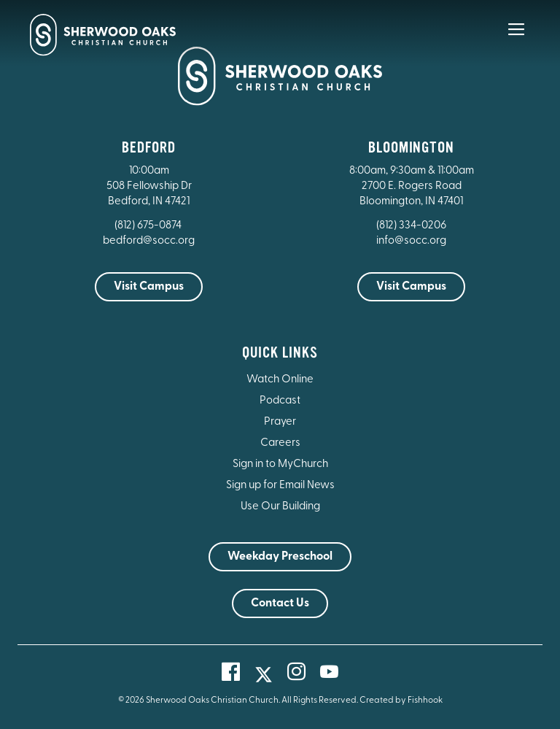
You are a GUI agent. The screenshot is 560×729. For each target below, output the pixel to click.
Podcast (280, 401)
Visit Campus (149, 287)
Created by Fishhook (401, 701)
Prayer (280, 422)
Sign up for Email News (280, 486)
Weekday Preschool (280, 557)
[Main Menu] (516, 39)
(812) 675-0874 (149, 226)
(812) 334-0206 (411, 226)
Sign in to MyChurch (280, 464)
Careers (280, 443)
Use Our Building (280, 507)
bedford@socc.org (149, 241)
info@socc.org (411, 241)
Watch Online (280, 380)
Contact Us (280, 603)
